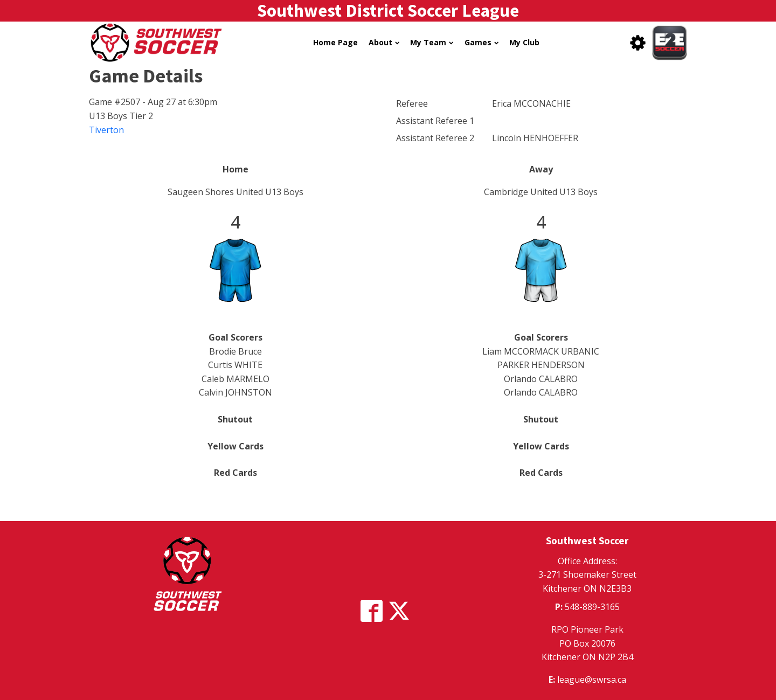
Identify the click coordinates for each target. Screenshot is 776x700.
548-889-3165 (592, 607)
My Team (432, 42)
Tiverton (106, 130)
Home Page (335, 42)
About (384, 42)
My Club (524, 42)
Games (481, 42)
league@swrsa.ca (592, 680)
